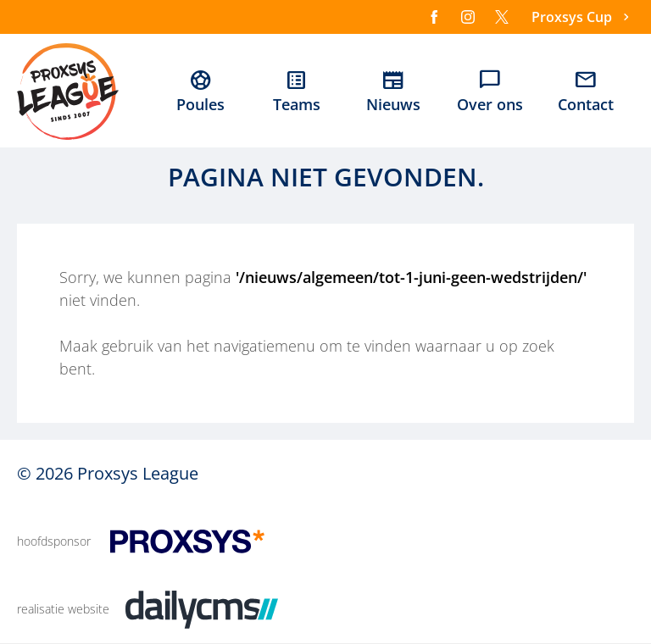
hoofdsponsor (54, 541)
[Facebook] (434, 17)
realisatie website (63, 609)
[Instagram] (468, 17)
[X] (502, 17)
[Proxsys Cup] (583, 17)
